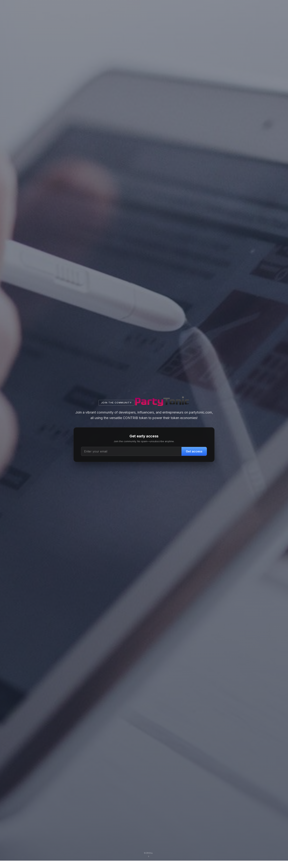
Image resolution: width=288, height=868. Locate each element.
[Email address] (131, 451)
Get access (194, 451)
